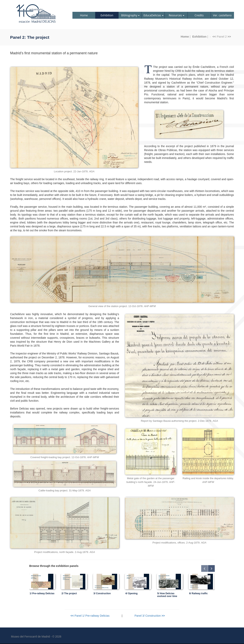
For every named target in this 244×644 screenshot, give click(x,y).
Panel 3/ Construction (150, 616)
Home (84, 15)
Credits (199, 15)
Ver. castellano (222, 15)
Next (211, 568)
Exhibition (107, 15)
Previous (205, 568)
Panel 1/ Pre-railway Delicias (90, 616)
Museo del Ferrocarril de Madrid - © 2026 (36, 637)
